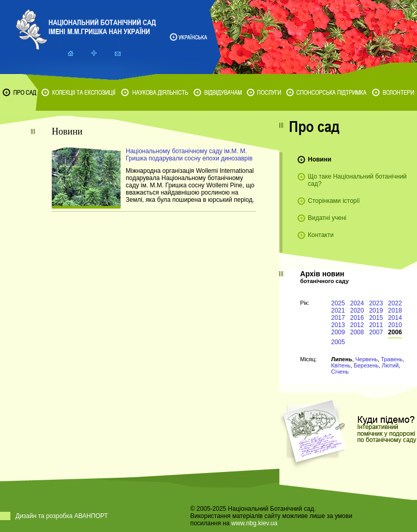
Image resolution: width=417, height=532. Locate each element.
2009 (338, 332)
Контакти (321, 235)
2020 (357, 311)
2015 (376, 318)
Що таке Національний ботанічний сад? (357, 180)
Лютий (390, 365)
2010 (395, 325)
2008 (357, 332)
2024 (357, 303)
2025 (338, 303)
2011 (376, 325)
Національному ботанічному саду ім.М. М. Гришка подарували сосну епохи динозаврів (189, 155)
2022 (395, 303)
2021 (338, 311)
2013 (338, 325)
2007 (376, 332)
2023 (376, 303)
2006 (395, 332)
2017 (338, 318)
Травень (392, 359)
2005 (338, 342)
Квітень (341, 365)
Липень (342, 359)
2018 (395, 311)
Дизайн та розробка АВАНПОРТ (62, 516)
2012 (357, 325)
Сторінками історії (334, 201)
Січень (340, 372)
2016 (357, 318)
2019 (376, 311)
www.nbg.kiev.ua (254, 523)
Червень (367, 359)
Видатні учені (327, 218)
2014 (395, 318)
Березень (366, 365)
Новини (319, 159)
